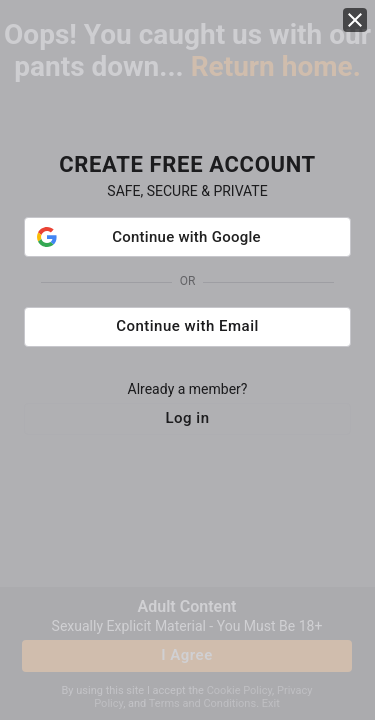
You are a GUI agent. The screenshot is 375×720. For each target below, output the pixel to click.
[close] (355, 28)
